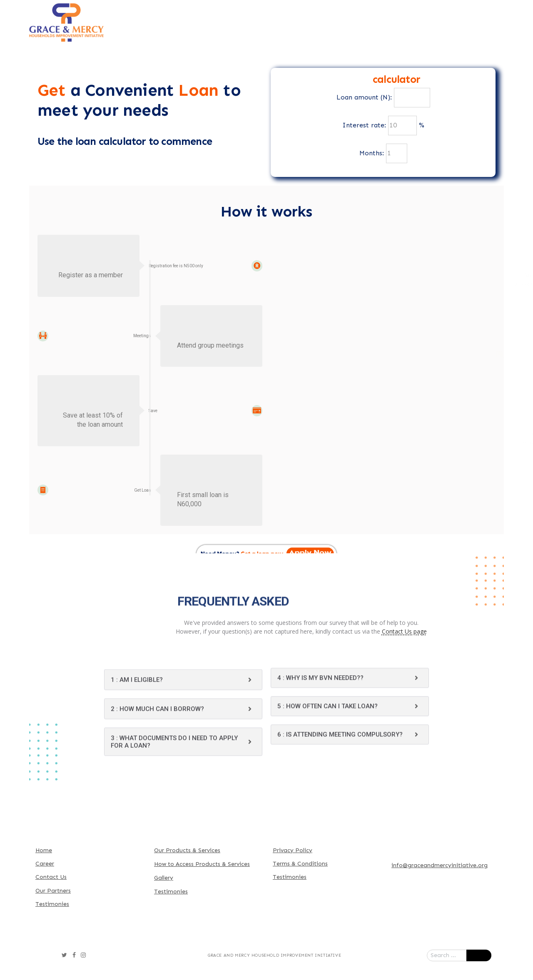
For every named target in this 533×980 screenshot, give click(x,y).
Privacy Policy (293, 850)
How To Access (355, 13)
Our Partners (424, 13)
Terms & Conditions (300, 864)
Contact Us (225, 31)
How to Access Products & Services (202, 864)
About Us (192, 13)
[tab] (183, 746)
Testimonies (52, 904)
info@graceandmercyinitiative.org (440, 865)
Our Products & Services (269, 13)
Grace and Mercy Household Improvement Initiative (274, 955)
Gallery (480, 13)
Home (144, 13)
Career (45, 864)
